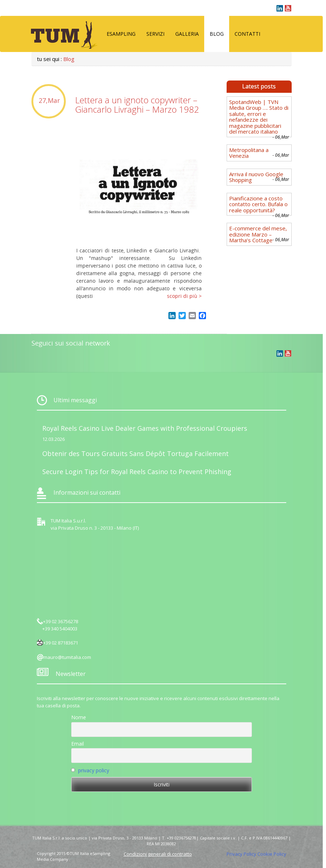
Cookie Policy (272, 854)
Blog (217, 34)
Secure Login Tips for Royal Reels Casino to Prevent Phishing (137, 472)
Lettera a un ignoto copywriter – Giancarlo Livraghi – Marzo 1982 (137, 105)
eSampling (121, 34)
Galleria (187, 34)
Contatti (247, 34)
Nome (79, 717)
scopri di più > (184, 296)
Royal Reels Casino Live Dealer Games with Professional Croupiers (145, 428)
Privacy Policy (241, 854)
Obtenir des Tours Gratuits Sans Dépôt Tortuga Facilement (136, 453)
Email (78, 744)
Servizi (155, 34)
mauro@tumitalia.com (67, 657)
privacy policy (94, 770)
